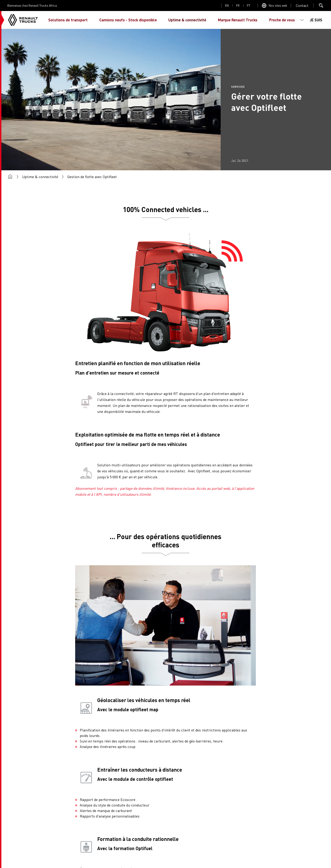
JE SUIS (316, 20)
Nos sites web (278, 5)
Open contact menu (302, 6)
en (227, 5)
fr (238, 5)
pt (249, 5)
